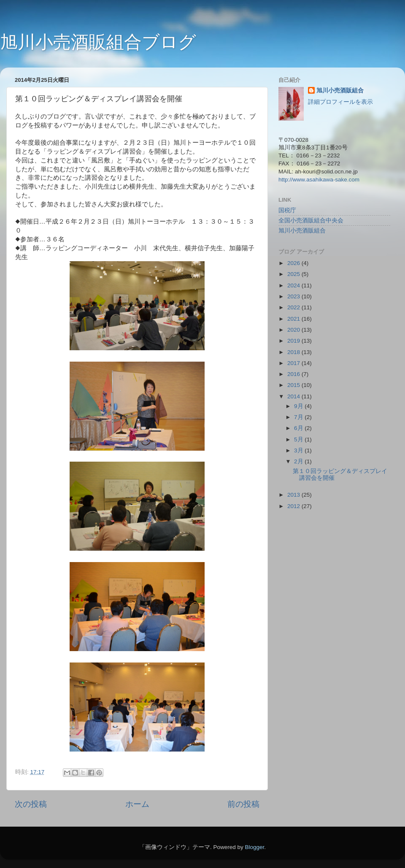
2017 (294, 363)
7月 (299, 417)
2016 (294, 374)
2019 (294, 341)
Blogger (254, 847)
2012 (294, 506)
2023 (294, 296)
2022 (294, 307)
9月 (299, 406)
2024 (294, 285)
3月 (299, 450)
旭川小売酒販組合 (340, 91)
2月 (299, 461)
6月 (299, 428)
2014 (294, 396)
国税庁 (287, 210)
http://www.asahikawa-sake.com (319, 180)
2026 (294, 263)
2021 (294, 319)
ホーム (137, 804)
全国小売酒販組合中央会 (311, 220)
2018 (294, 352)
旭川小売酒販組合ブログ (98, 42)
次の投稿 (31, 804)
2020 (294, 330)
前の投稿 (243, 804)
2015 (294, 385)
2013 (294, 495)
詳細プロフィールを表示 (340, 102)
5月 (299, 439)
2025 (294, 274)
